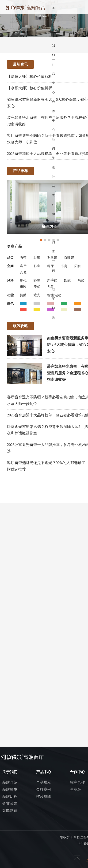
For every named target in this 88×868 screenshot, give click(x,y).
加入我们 (54, 228)
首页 (54, 13)
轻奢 (37, 281)
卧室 (37, 266)
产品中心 (54, 78)
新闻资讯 (54, 153)
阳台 (78, 266)
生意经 (76, 789)
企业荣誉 (10, 803)
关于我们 (54, 41)
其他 (23, 272)
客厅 (23, 266)
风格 (10, 281)
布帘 (23, 258)
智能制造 (10, 810)
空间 (10, 266)
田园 (23, 287)
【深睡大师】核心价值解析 (30, 77)
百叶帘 (69, 258)
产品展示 (44, 782)
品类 (10, 258)
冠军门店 (54, 303)
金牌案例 (44, 789)
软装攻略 (44, 796)
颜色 (10, 304)
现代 (23, 281)
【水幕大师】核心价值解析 (30, 88)
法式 (81, 281)
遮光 (37, 295)
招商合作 (77, 782)
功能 (10, 295)
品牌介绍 (10, 782)
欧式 (67, 281)
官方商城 (54, 266)
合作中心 (54, 116)
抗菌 (23, 295)
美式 (37, 287)
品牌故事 (10, 789)
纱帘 (37, 258)
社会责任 (54, 191)
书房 (64, 266)
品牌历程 (10, 796)
